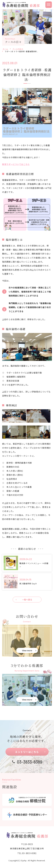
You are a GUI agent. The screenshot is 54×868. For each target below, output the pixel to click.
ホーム (5, 49)
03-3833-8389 (30, 762)
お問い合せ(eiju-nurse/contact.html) (27, 641)
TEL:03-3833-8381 (27, 853)
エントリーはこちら (27, 752)
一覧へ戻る (27, 600)
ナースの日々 (18, 49)
